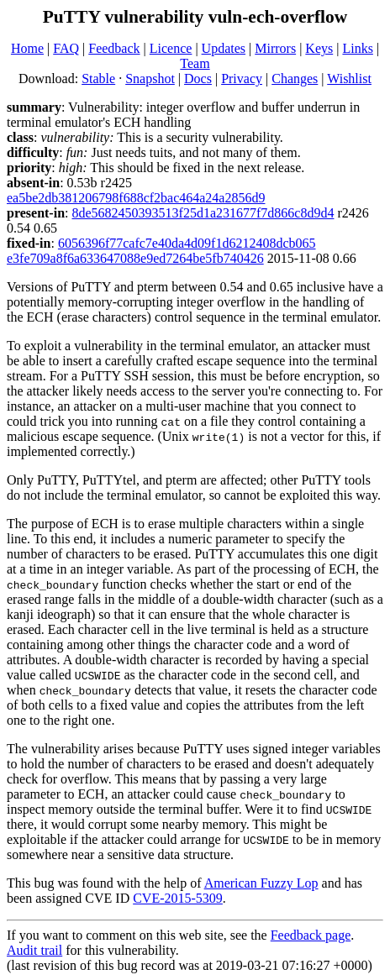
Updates (224, 48)
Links (357, 48)
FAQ (66, 48)
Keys (319, 48)
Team (195, 63)
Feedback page (311, 935)
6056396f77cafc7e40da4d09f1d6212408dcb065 (187, 243)
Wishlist (349, 79)
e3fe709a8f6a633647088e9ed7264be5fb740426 (135, 258)
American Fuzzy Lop (261, 883)
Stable (98, 79)
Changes (295, 79)
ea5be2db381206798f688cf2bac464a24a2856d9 (136, 198)
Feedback (114, 48)
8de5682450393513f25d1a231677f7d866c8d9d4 (203, 213)
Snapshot (150, 79)
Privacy (242, 79)
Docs (198, 79)
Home (27, 48)
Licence (171, 48)
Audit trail (34, 950)
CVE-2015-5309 (178, 898)
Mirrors (275, 48)
